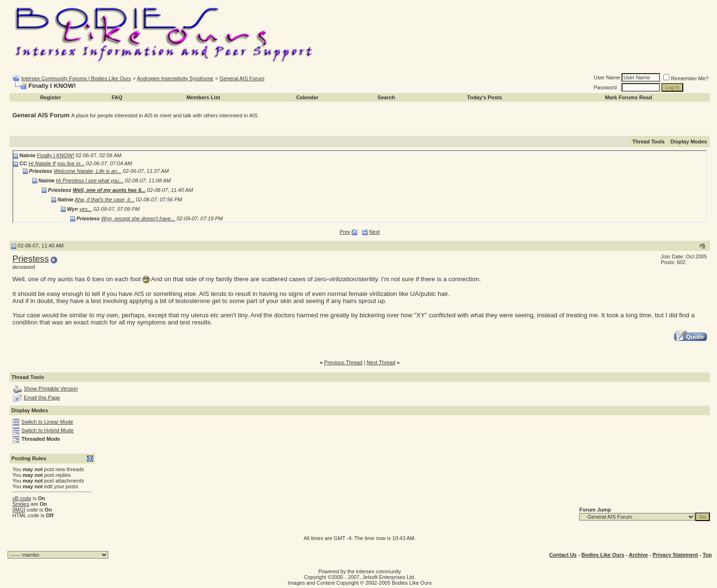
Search (387, 97)
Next (375, 232)
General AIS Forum (242, 78)
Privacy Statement (675, 555)
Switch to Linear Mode (47, 422)
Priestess (31, 259)
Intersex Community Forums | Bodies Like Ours (76, 78)
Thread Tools (649, 142)
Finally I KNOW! (56, 155)
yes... (86, 209)
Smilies (21, 504)
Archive (638, 555)
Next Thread (381, 362)
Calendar (307, 97)
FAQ (117, 97)
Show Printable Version (51, 389)
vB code (22, 498)
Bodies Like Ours (602, 555)
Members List (203, 97)
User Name (607, 77)
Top (707, 555)
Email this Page (42, 398)
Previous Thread (343, 362)
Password (605, 87)
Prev (345, 232)
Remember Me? (686, 78)
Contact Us (563, 555)
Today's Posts (484, 97)
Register (50, 97)
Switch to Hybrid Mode (48, 430)
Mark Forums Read (628, 97)
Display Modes (689, 142)
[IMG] (19, 510)
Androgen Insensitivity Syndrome (175, 78)
